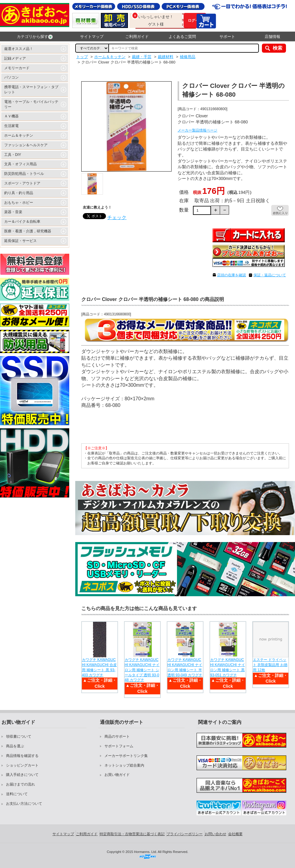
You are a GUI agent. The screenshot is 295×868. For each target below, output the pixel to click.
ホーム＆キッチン (19, 135)
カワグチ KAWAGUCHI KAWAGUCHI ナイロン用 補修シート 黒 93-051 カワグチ (228, 667)
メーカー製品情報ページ (197, 130)
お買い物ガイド (117, 775)
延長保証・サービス (20, 241)
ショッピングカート (22, 765)
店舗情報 (272, 37)
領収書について (19, 736)
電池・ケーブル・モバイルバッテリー (31, 104)
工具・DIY (13, 155)
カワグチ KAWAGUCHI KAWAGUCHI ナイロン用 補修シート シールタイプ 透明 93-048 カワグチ (142, 670)
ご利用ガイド (137, 37)
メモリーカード (17, 68)
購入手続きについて (22, 775)
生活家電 (11, 126)
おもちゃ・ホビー (19, 203)
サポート (227, 37)
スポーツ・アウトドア (22, 183)
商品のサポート (117, 736)
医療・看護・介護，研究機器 (28, 231)
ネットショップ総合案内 (124, 765)
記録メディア (15, 58)
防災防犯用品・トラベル (24, 174)
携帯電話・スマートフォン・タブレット (31, 90)
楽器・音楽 (13, 212)
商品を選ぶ (15, 746)
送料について (17, 794)
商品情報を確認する (22, 756)
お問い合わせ (216, 834)
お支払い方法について (24, 804)
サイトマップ (92, 37)
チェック (117, 217)
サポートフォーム (119, 746)
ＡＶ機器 (11, 116)
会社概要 (235, 834)
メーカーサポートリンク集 (126, 756)
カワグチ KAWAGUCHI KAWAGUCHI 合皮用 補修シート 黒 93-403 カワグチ (99, 667)
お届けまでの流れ (20, 784)
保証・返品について (270, 275)
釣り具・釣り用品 (19, 193)
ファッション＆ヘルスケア (26, 145)
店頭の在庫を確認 (231, 275)
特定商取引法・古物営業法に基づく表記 (132, 834)
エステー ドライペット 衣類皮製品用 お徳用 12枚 (270, 665)
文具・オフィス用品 (20, 164)
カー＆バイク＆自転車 (22, 222)
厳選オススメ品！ (19, 49)
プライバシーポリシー (185, 834)
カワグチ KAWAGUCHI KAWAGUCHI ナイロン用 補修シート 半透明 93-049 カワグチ (185, 667)
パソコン (11, 77)
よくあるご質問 (182, 37)
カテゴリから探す (35, 37)
